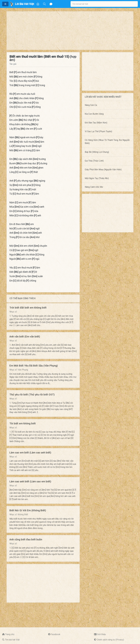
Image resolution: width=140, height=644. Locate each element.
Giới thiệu (101, 634)
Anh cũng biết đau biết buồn (26, 539)
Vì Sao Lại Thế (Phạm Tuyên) (98, 131)
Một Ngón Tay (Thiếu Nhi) (97, 178)
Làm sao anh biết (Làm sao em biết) (30, 481)
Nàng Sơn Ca (91, 105)
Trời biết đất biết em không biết (28, 308)
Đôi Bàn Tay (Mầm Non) (96, 123)
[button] (5, 4)
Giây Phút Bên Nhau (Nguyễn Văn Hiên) (103, 170)
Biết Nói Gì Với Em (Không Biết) (28, 510)
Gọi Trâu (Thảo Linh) (94, 161)
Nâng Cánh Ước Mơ (94, 187)
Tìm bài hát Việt (12, 640)
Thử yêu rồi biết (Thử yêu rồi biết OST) (32, 395)
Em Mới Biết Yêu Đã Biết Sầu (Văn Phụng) (34, 366)
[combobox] (104, 4)
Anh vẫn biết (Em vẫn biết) (25, 337)
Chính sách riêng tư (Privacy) (110, 640)
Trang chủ (10, 634)
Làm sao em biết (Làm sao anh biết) (30, 453)
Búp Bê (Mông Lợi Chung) (97, 152)
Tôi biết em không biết (23, 423)
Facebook (56, 634)
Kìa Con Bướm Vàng (94, 114)
